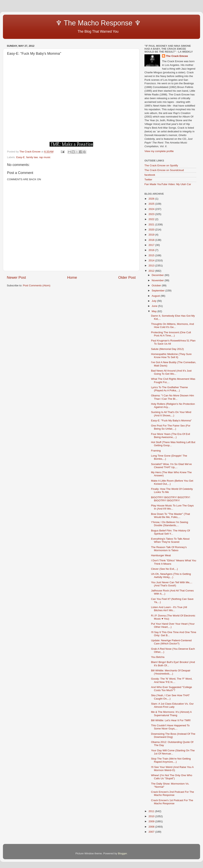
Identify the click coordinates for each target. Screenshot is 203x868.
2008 (152, 827)
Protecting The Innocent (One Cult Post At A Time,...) (171, 334)
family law (32, 157)
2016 (152, 250)
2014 (152, 260)
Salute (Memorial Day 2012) (167, 349)
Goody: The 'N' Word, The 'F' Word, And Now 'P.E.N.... (172, 680)
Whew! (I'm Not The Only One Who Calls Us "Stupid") (172, 777)
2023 (152, 214)
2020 (152, 230)
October (157, 285)
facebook (150, 175)
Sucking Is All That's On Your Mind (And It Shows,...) (171, 414)
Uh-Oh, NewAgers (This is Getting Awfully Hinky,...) (171, 576)
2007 (152, 832)
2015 (152, 255)
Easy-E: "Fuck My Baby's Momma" (171, 421)
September (158, 291)
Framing (156, 451)
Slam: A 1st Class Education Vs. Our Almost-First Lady (172, 705)
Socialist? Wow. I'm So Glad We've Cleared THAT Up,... (171, 466)
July (154, 301)
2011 (152, 811)
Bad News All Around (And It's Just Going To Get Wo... (171, 372)
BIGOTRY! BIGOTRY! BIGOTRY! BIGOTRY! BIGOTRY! (171, 499)
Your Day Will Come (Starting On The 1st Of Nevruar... (173, 752)
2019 (152, 235)
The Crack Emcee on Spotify (161, 165)
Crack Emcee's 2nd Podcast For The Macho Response (173, 793)
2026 (152, 199)
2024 (152, 209)
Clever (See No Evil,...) (164, 569)
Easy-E (20, 157)
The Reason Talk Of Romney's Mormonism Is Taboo (169, 549)
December (158, 275)
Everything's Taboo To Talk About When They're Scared (170, 540)
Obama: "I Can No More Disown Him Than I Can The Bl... (173, 397)
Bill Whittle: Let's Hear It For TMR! (171, 720)
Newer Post (16, 277)
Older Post (127, 277)
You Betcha (158, 657)
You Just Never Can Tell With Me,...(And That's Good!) (172, 584)
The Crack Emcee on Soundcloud (164, 170)
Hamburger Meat (161, 555)
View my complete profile (159, 151)
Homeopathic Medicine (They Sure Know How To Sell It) (171, 356)
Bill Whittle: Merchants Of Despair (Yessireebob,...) (171, 672)
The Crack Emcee (177, 56)
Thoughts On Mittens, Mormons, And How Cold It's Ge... (173, 326)
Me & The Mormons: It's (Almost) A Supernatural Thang (171, 713)
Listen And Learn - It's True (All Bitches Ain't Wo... (169, 609)
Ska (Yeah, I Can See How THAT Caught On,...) (170, 697)
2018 (152, 240)
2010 (152, 816)
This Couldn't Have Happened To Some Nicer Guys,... (170, 727)
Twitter (148, 180)
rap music (45, 157)
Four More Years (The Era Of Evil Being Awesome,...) (171, 436)
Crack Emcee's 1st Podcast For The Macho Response (172, 802)
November (158, 280)
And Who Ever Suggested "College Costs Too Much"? (172, 689)
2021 (152, 224)
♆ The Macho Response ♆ (75, 23)
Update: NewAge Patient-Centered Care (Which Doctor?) (171, 642)
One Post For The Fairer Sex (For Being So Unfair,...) (171, 427)
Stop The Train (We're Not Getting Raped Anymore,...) (171, 760)
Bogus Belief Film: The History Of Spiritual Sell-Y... (171, 532)
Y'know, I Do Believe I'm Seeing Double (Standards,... (170, 524)
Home (72, 277)
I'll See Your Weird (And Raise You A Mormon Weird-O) (172, 769)
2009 (152, 821)
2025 (152, 204)
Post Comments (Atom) (37, 285)
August (156, 296)
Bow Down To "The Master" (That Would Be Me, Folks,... (171, 516)
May (154, 311)
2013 (152, 266)
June (155, 306)
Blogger (122, 853)
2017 (152, 245)
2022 (152, 219)
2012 (152, 271)
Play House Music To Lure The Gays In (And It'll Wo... (172, 507)
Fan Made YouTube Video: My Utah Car (168, 184)
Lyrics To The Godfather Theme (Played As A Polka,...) (170, 389)
